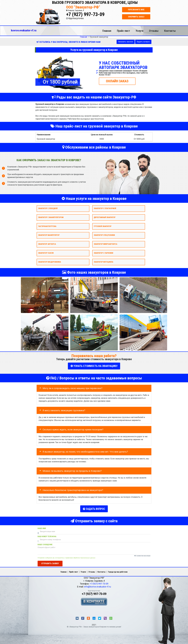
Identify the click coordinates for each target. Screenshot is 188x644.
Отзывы (154, 31)
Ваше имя (42, 528)
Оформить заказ (136, 17)
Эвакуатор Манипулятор (49, 235)
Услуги (139, 31)
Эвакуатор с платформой (105, 208)
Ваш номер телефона (47, 536)
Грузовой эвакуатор (103, 226)
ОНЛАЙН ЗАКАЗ (117, 81)
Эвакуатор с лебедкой (48, 208)
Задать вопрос (143, 42)
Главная (107, 31)
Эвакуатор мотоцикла (103, 262)
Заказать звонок (126, 42)
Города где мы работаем (118, 571)
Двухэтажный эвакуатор (105, 217)
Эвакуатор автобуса (47, 244)
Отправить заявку (50, 563)
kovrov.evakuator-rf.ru (24, 30)
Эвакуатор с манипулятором (51, 217)
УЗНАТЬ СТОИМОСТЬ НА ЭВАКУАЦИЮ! (94, 366)
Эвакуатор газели (46, 253)
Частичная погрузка (47, 226)
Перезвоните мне (136, 10)
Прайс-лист (123, 31)
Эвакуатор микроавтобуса (105, 244)
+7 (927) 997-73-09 (85, 14)
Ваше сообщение (45, 544)
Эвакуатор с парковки (103, 253)
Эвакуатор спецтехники (104, 235)
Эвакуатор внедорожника (50, 262)
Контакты (170, 31)
